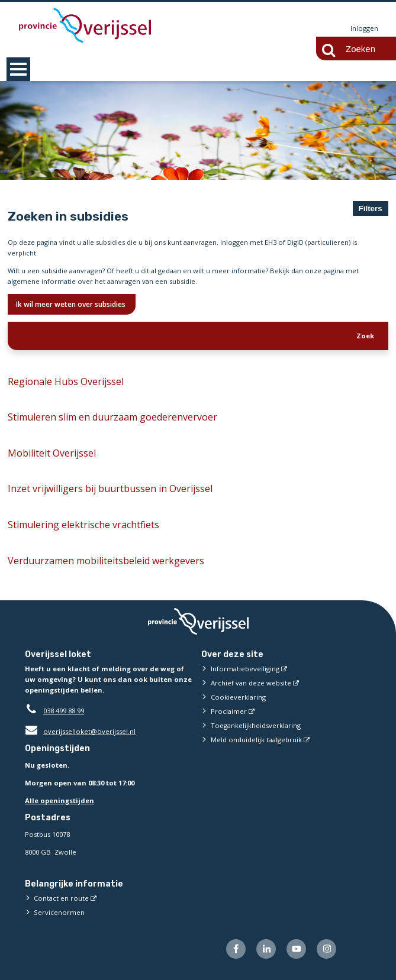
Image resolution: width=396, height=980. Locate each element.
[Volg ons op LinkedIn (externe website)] (266, 949)
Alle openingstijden (59, 801)
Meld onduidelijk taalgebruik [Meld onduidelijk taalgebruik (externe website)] (256, 740)
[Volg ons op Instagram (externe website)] (326, 949)
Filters (371, 208)
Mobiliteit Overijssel (52, 453)
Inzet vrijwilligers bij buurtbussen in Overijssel (110, 489)
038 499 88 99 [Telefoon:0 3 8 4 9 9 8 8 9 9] (64, 711)
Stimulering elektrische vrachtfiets (83, 525)
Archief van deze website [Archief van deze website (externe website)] (251, 683)
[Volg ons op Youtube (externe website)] (296, 949)
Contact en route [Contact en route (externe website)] (61, 898)
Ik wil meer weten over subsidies (72, 304)
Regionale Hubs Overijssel (66, 381)
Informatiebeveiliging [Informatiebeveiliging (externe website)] (245, 669)
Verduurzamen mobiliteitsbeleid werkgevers (106, 561)
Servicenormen (59, 912)
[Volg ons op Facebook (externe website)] (236, 949)
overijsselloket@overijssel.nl (80, 731)
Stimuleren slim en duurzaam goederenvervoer (112, 417)
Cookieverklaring (238, 697)
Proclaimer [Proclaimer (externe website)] (229, 711)
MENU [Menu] (18, 69)
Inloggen (364, 28)
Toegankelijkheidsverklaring (256, 725)
